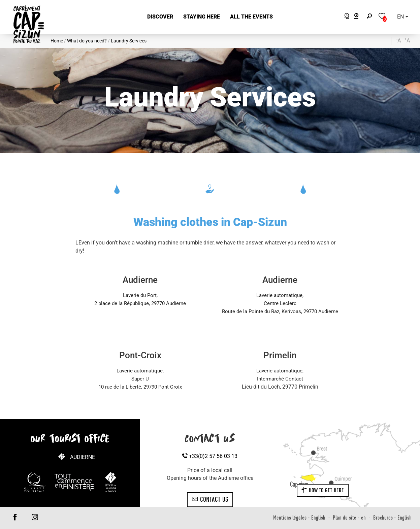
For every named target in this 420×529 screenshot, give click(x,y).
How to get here (323, 490)
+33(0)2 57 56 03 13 (210, 456)
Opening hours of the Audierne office (210, 478)
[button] (160, 17)
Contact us (210, 499)
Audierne (83, 457)
